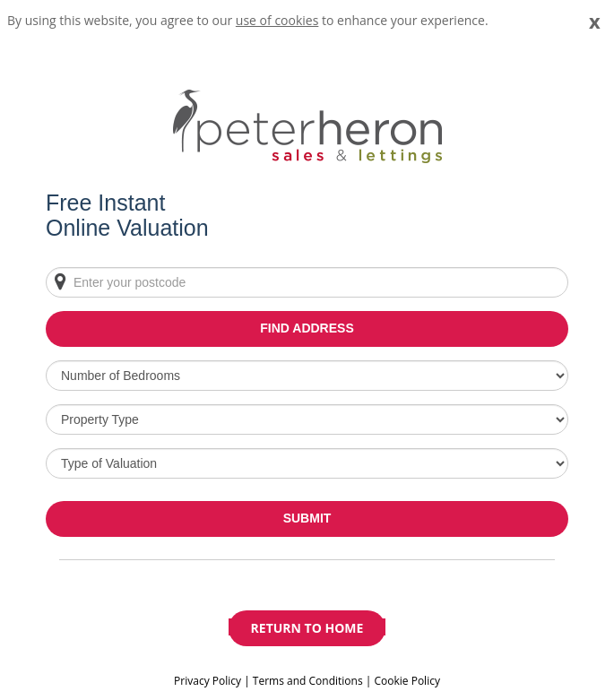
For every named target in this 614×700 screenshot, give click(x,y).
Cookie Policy (406, 681)
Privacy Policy (209, 681)
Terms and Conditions (308, 681)
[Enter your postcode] (307, 282)
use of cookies (277, 20)
